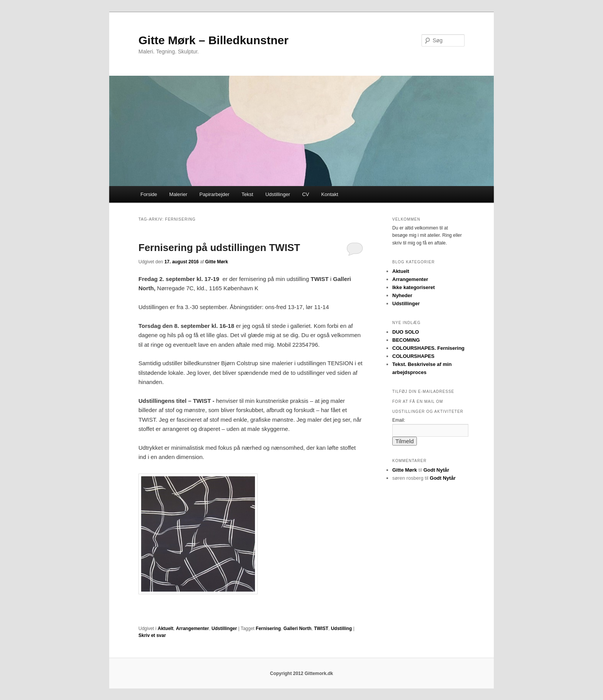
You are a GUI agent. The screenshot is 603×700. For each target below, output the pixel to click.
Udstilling (341, 629)
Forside (149, 194)
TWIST (321, 629)
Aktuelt (166, 629)
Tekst (247, 194)
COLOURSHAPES (413, 356)
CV (306, 194)
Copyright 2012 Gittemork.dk (301, 673)
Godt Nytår (436, 470)
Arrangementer (192, 629)
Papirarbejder (215, 194)
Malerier (178, 194)
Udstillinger (278, 194)
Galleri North (297, 629)
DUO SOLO (406, 332)
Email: (399, 420)
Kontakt (330, 194)
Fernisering (268, 629)
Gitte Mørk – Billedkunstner (213, 40)
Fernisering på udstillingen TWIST (219, 248)
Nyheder (402, 295)
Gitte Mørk (216, 262)
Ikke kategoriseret (414, 287)
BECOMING (406, 340)
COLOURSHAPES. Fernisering (428, 348)
